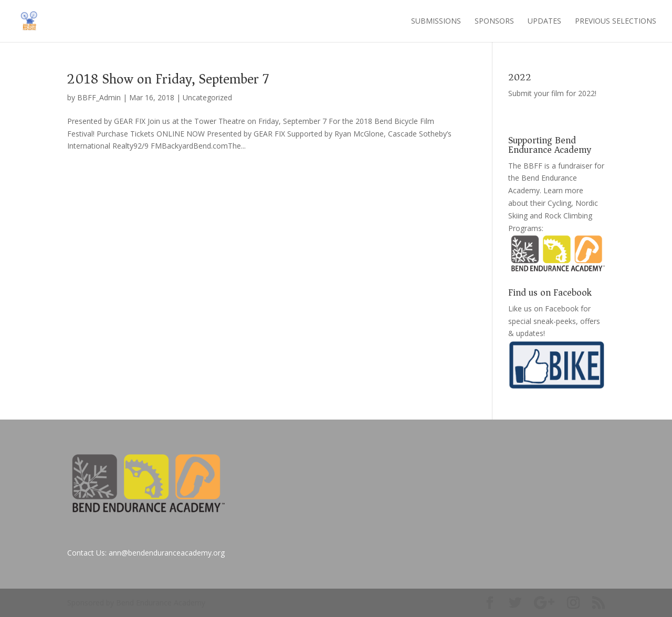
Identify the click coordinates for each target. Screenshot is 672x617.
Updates (544, 22)
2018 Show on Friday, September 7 (168, 79)
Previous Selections (616, 22)
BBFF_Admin (99, 97)
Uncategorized (207, 97)
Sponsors (494, 22)
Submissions (436, 22)
